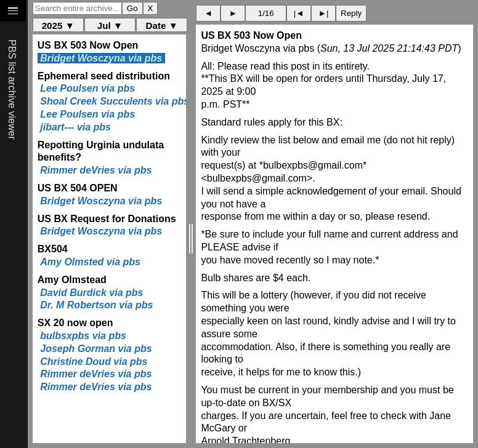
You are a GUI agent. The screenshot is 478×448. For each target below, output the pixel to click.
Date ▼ (162, 26)
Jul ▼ (110, 26)
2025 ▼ (58, 26)
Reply (351, 13)
